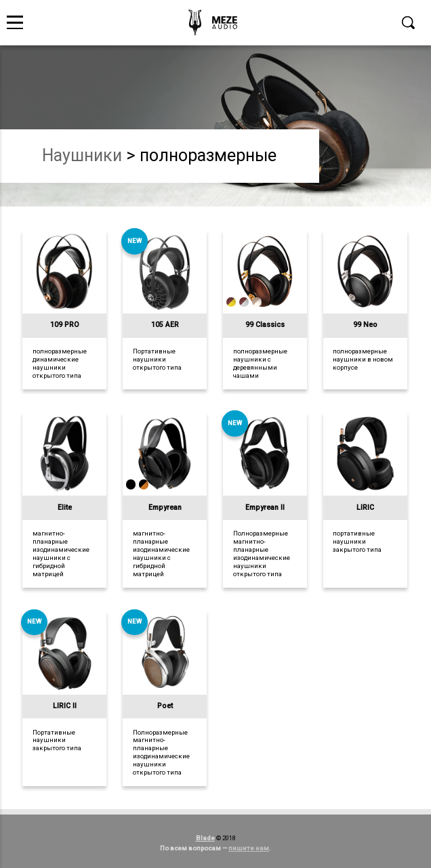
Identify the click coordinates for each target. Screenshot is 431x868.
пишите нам (249, 848)
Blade (205, 838)
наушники (82, 155)
